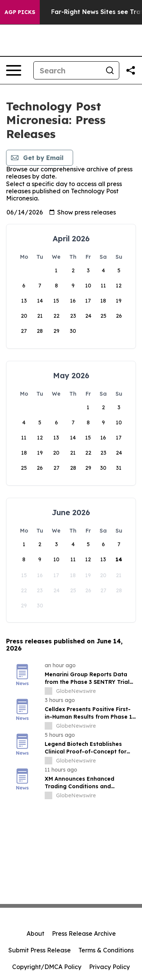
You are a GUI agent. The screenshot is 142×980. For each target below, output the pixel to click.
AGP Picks (20, 12)
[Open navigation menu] (14, 70)
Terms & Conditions (106, 950)
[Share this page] (131, 70)
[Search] (67, 70)
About (35, 933)
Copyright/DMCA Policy (47, 967)
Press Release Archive (84, 933)
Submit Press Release (40, 950)
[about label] (48, 691)
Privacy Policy (109, 967)
